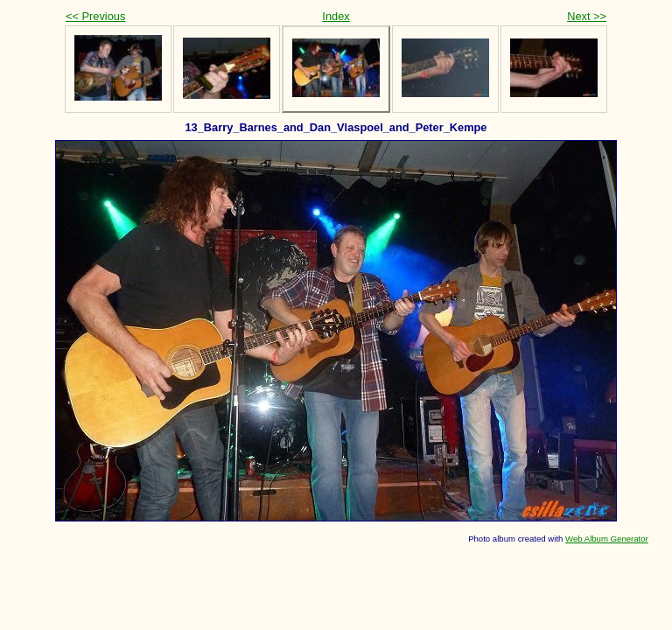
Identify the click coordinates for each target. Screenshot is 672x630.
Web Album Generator (607, 539)
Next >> (587, 16)
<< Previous (95, 16)
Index (336, 16)
